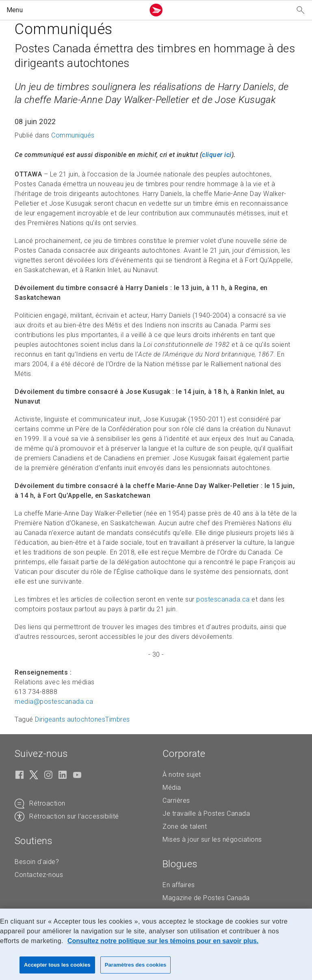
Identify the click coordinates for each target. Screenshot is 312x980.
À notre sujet (182, 775)
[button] (74, 10)
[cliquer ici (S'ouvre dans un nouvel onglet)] (217, 155)
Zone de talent (185, 826)
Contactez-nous (39, 875)
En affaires (179, 885)
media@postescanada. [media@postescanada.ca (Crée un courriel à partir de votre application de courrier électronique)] (54, 702)
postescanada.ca (223, 599)
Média (172, 788)
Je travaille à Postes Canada (206, 813)
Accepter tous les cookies (57, 965)
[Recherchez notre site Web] (301, 10)
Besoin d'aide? (37, 862)
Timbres (118, 719)
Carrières (176, 801)
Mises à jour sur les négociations (212, 839)
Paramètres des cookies (136, 965)
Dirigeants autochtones (70, 719)
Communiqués (73, 135)
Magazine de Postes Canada (206, 898)
